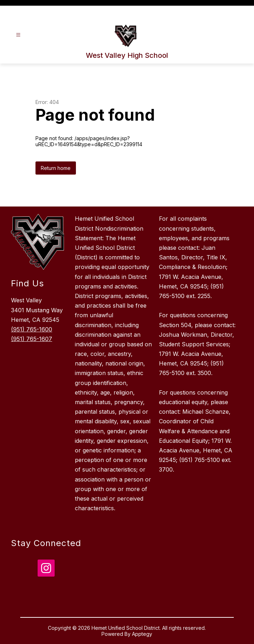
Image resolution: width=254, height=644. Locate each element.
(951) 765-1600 (32, 329)
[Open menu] (18, 35)
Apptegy (142, 634)
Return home (56, 168)
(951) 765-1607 (32, 339)
